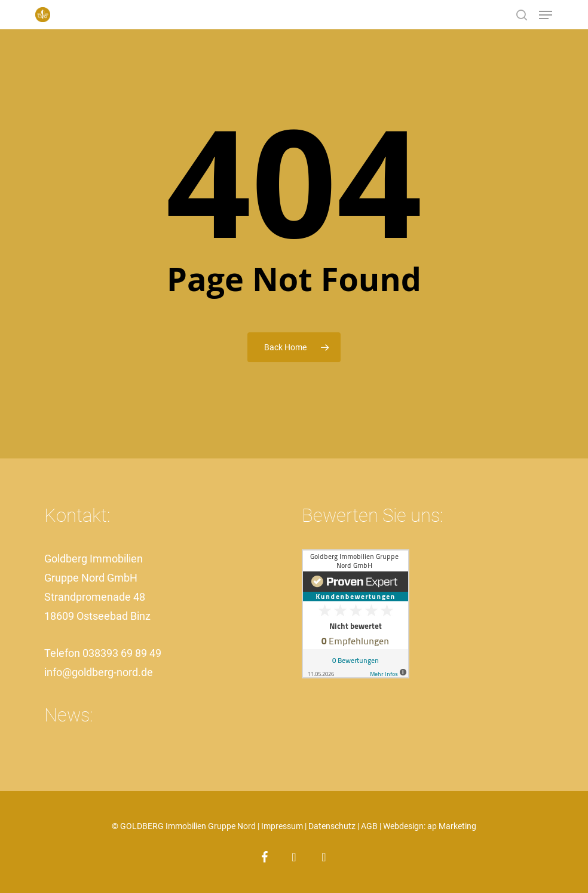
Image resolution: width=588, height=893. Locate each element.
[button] (546, 15)
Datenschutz (332, 826)
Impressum (282, 826)
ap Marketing (452, 826)
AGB (369, 826)
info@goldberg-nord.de (99, 672)
